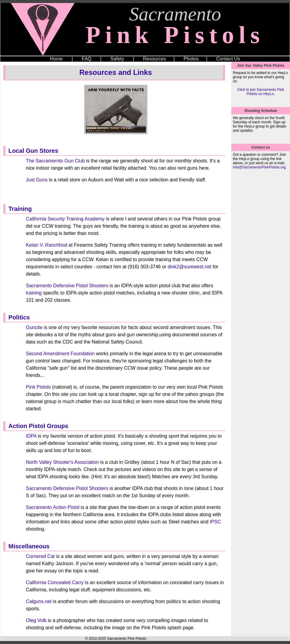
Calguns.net (39, 601)
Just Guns (37, 180)
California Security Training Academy (65, 219)
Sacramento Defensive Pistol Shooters (67, 286)
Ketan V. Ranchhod (46, 245)
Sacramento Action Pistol (53, 507)
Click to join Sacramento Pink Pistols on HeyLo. (261, 92)
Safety (117, 59)
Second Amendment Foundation (60, 354)
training (34, 293)
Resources (154, 59)
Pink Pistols (38, 387)
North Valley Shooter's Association (62, 462)
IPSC (215, 522)
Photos (191, 59)
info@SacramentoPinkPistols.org (259, 167)
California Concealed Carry (55, 582)
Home (56, 59)
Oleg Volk (36, 620)
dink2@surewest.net (189, 267)
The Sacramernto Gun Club (55, 161)
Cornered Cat (40, 556)
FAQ (87, 59)
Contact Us (228, 59)
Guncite (34, 327)
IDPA (31, 436)
